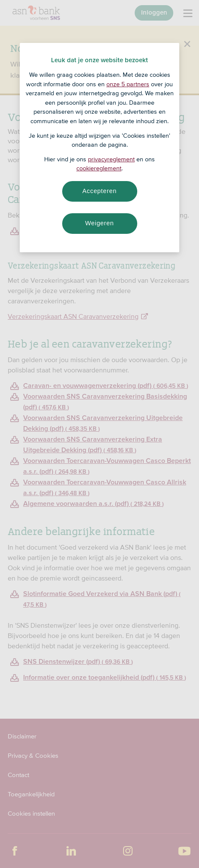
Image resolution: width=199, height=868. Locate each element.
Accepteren (99, 191)
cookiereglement (99, 168)
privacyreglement (111, 159)
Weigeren (99, 223)
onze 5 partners (128, 84)
